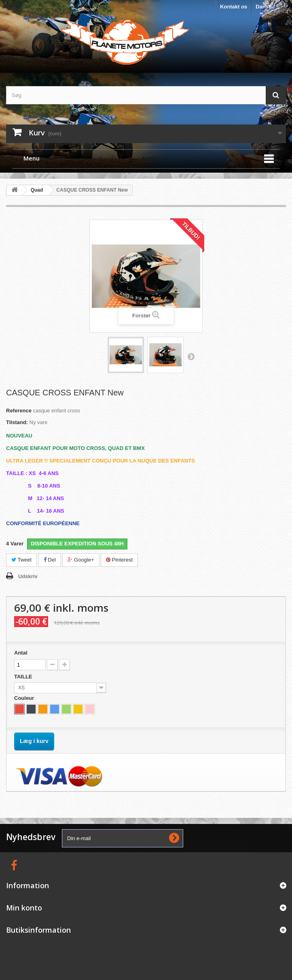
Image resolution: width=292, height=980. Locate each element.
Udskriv (28, 576)
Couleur (25, 698)
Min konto (24, 908)
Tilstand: (17, 422)
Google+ (81, 560)
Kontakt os (234, 7)
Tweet (21, 560)
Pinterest (119, 560)
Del (50, 560)
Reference (19, 411)
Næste (191, 356)
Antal (21, 653)
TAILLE (24, 677)
